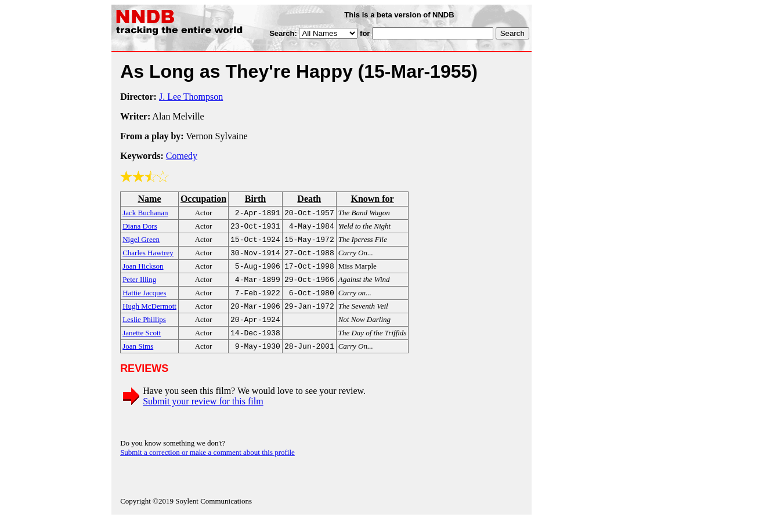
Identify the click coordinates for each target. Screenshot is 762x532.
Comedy (182, 156)
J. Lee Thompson (191, 97)
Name (150, 199)
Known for (372, 199)
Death (309, 199)
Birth (255, 199)
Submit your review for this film (203, 414)
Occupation (203, 199)
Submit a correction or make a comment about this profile (207, 465)
